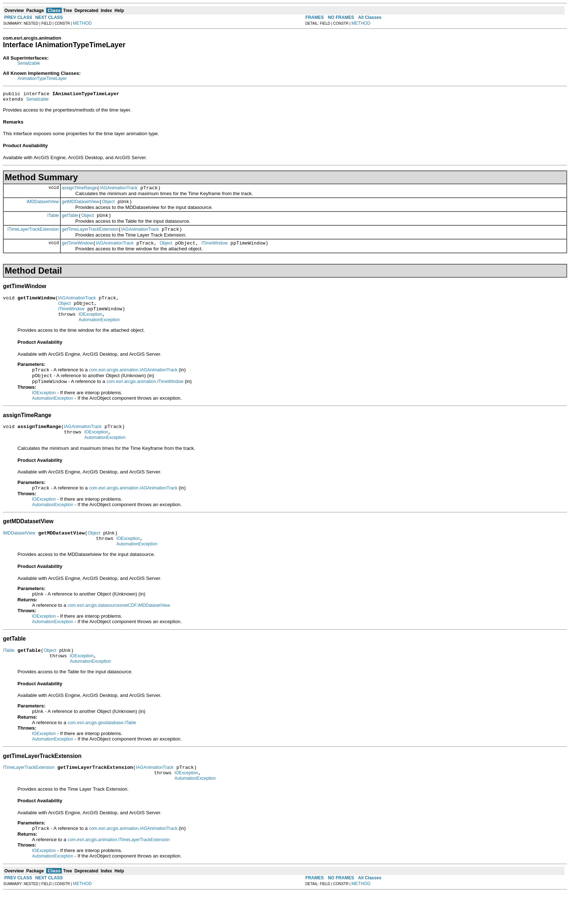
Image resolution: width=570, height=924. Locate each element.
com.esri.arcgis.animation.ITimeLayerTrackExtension (119, 871)
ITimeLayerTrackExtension (33, 235)
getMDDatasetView (81, 206)
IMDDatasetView (43, 206)
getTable (70, 221)
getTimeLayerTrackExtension (90, 236)
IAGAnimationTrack (119, 191)
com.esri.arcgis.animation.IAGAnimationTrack (133, 384)
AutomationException (99, 333)
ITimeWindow (214, 251)
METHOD (83, 23)
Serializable (29, 63)
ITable (53, 221)
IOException (90, 326)
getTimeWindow (77, 251)
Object (109, 206)
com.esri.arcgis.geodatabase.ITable (102, 750)
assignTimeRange (79, 191)
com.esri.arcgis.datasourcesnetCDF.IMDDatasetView (119, 629)
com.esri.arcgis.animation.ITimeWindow (145, 397)
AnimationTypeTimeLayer (42, 78)
